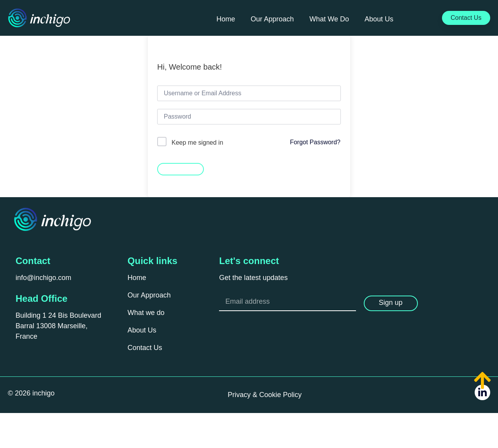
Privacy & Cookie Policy (265, 395)
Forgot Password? (315, 142)
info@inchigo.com (43, 278)
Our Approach (272, 19)
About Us (379, 19)
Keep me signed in (197, 143)
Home (226, 19)
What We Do (329, 19)
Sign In (181, 168)
